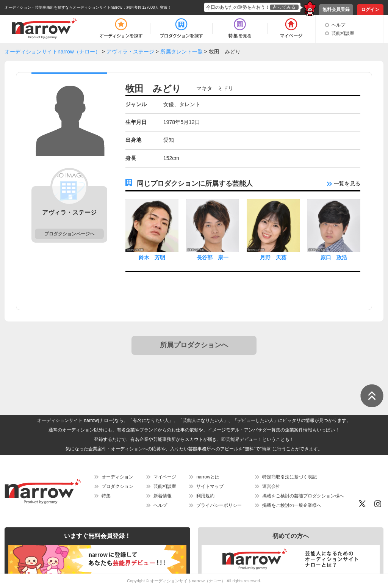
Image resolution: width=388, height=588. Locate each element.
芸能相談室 (343, 33)
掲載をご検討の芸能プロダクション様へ (303, 496)
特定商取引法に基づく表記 (289, 477)
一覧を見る (344, 183)
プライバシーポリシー (219, 505)
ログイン (370, 9)
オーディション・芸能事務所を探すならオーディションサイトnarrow (63, 7)
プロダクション (117, 486)
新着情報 (163, 496)
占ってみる (284, 7)
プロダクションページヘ (69, 234)
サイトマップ (210, 486)
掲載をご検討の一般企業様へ (292, 505)
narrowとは (208, 477)
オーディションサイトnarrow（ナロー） (188, 581)
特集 (106, 496)
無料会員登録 (336, 9)
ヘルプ (338, 25)
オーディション (117, 477)
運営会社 (271, 486)
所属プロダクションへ (194, 345)
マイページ (165, 477)
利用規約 (205, 496)
